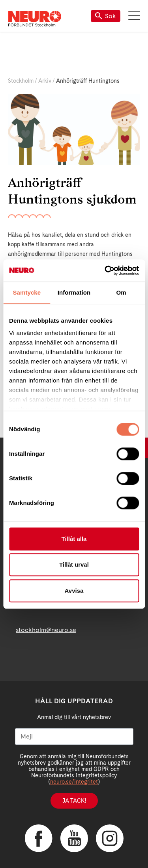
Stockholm (21, 81)
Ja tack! (74, 801)
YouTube (74, 838)
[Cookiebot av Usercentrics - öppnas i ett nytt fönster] (105, 270)
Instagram (110, 838)
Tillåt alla (74, 539)
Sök (106, 16)
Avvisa (74, 591)
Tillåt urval (74, 564)
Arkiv (45, 81)
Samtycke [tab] (27, 292)
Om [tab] (121, 292)
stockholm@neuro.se (46, 630)
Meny (134, 16)
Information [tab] (74, 292)
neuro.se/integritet (74, 782)
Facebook (39, 838)
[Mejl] (74, 737)
